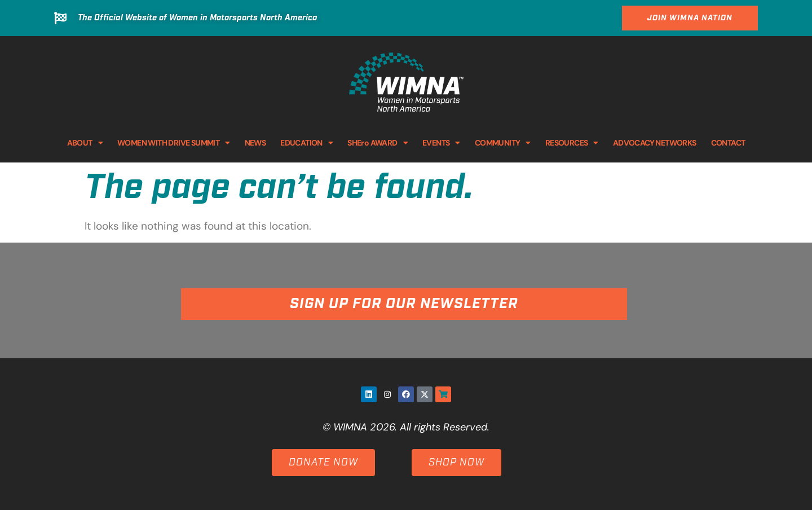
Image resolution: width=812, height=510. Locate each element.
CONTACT (728, 143)
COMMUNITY (503, 143)
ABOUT (85, 143)
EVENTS (441, 143)
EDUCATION (306, 143)
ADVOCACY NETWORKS (655, 143)
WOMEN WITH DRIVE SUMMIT (174, 143)
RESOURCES (572, 143)
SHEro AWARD (378, 143)
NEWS (255, 143)
